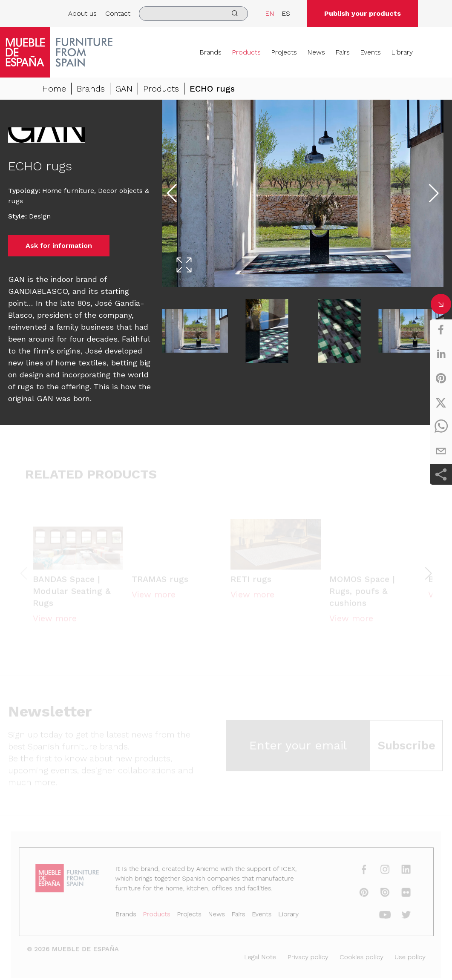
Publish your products (363, 13)
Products (246, 52)
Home (54, 89)
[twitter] (441, 402)
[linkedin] (441, 354)
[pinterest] (441, 378)
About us (82, 13)
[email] (441, 451)
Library (402, 52)
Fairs (343, 52)
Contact (118, 13)
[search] (193, 14)
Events (370, 52)
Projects (284, 52)
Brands (210, 52)
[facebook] (441, 330)
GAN (124, 89)
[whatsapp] (441, 427)
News (316, 52)
